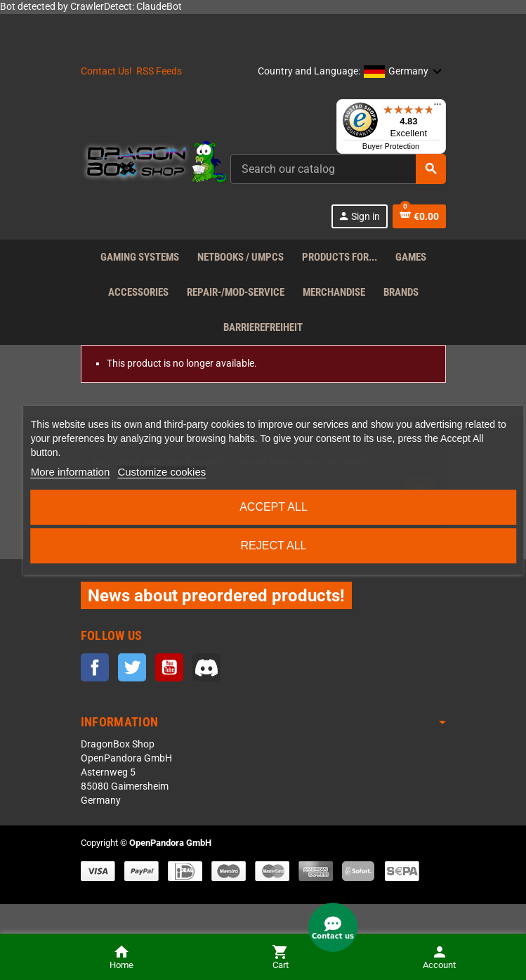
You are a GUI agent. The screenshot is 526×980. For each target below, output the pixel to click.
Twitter (132, 667)
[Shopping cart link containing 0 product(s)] (419, 216)
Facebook (95, 667)
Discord (206, 667)
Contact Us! (106, 71)
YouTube (169, 667)
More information (71, 472)
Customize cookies (162, 472)
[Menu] (438, 107)
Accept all (274, 507)
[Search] (338, 169)
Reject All (273, 545)
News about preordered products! (216, 595)
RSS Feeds (159, 71)
